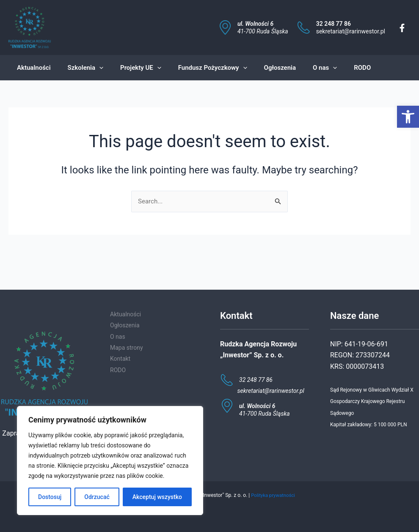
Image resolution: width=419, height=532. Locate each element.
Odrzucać (97, 497)
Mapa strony (127, 348)
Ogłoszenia (125, 325)
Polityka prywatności (273, 495)
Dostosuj (50, 497)
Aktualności (125, 314)
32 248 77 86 (334, 24)
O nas (118, 337)
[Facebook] (402, 28)
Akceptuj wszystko (157, 497)
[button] (408, 117)
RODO (118, 370)
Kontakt (120, 359)
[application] (93, 68)
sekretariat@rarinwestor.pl (351, 31)
